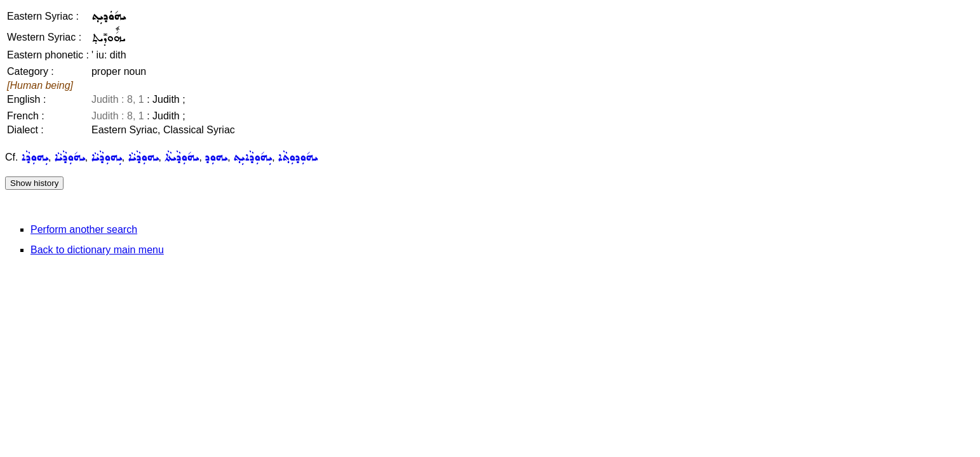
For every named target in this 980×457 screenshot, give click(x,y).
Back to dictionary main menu (97, 250)
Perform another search (84, 229)
